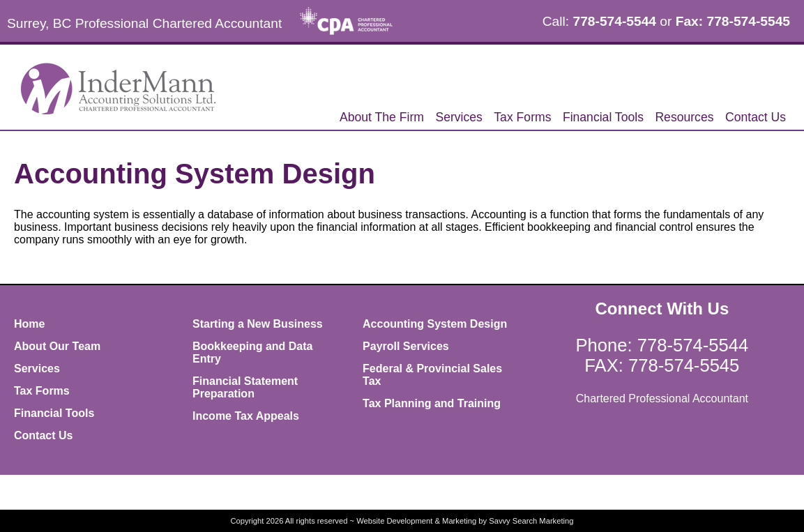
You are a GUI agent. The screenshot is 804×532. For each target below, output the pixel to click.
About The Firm (382, 117)
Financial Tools (603, 117)
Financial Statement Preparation (245, 387)
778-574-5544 (614, 21)
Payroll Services (406, 346)
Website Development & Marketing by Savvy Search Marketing (465, 521)
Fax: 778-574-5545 (733, 21)
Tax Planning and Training (432, 403)
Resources (684, 117)
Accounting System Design (435, 324)
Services (458, 117)
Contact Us (756, 117)
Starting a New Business (258, 324)
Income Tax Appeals (246, 416)
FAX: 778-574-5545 (662, 365)
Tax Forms (522, 117)
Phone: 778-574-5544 (662, 345)
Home (29, 324)
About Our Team (57, 346)
